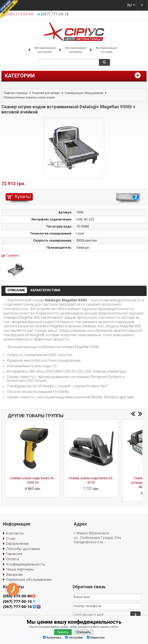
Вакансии (14, 574)
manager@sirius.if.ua (88, 542)
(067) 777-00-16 (55, 14)
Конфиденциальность (25, 564)
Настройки (74, 637)
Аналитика (52, 637)
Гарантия (14, 554)
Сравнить (13, 256)
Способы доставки (23, 549)
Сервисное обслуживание (29, 580)
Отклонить (84, 632)
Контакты (15, 533)
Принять (63, 632)
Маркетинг (96, 637)
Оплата (12, 559)
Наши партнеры (20, 569)
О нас (11, 538)
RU (129, 5)
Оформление (17, 544)
